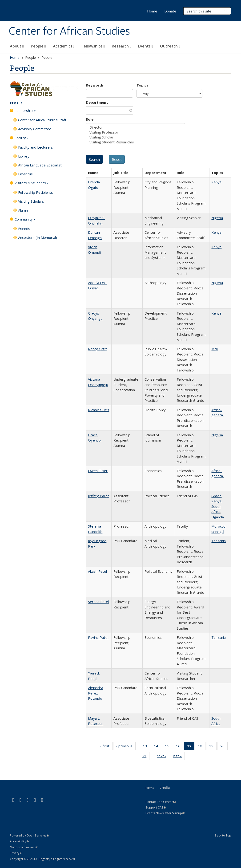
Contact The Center (161, 802)
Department (97, 102)
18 (202, 747)
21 (146, 757)
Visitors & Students (32, 185)
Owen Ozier (98, 471)
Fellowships (93, 46)
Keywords (95, 85)
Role (90, 119)
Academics (64, 46)
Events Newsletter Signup (165, 813)
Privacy (16, 853)
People (38, 46)
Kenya (216, 182)
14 (158, 747)
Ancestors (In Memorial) (38, 237)
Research (121, 46)
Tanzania (219, 541)
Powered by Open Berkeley (30, 835)
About (17, 46)
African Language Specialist (40, 165)
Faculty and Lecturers (36, 147)
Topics (142, 85)
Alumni (23, 210)
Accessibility (19, 841)
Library (24, 156)
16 (180, 747)
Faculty (22, 139)
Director (135, 127)
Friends (24, 229)
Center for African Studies (69, 31)
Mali (215, 349)
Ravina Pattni (99, 637)
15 (169, 747)
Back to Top (223, 835)
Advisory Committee (35, 129)
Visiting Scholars (31, 201)
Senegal (218, 532)
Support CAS (156, 807)
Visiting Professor (135, 132)
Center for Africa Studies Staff (42, 120)
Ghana (216, 496)
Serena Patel (98, 602)
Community (25, 221)
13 (147, 747)
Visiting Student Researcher (135, 142)
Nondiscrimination (24, 847)
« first (106, 747)
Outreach (170, 46)
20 (224, 747)
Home (152, 11)
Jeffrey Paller (98, 496)
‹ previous (126, 747)
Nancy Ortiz (98, 349)
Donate (170, 11)
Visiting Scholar (135, 137)
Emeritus (25, 174)
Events (146, 46)
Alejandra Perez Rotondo (96, 693)
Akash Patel (97, 571)
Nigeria (217, 218)
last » (179, 757)
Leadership (25, 112)
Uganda (218, 517)
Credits (165, 788)
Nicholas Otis (99, 410)
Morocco (218, 526)
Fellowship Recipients (36, 192)
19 (213, 747)
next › (163, 757)
